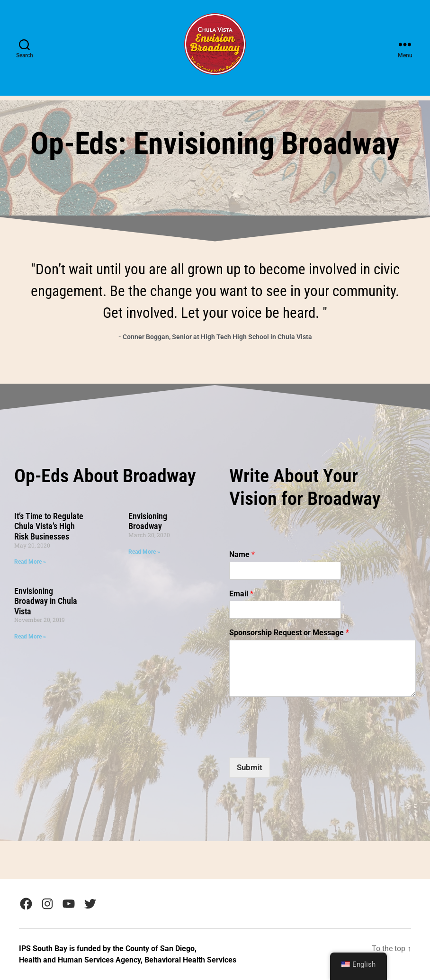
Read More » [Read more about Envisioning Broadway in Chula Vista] (30, 637)
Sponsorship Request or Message (289, 633)
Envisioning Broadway (148, 521)
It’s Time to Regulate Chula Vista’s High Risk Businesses (49, 526)
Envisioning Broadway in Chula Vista (46, 601)
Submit (250, 767)
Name (242, 554)
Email (241, 594)
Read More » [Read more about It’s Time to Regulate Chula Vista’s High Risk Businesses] (30, 562)
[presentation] (301, 725)
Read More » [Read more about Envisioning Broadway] (144, 552)
